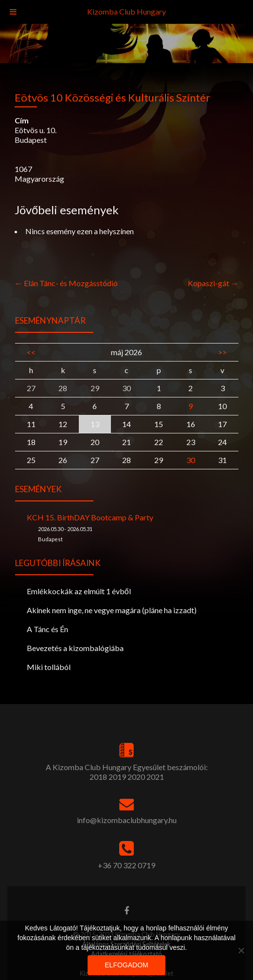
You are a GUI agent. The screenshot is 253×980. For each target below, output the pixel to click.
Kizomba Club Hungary (126, 11)
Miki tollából (49, 667)
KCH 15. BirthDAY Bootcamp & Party (90, 517)
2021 (155, 777)
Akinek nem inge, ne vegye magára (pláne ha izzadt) (112, 610)
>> (222, 352)
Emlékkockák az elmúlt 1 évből (79, 591)
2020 (136, 777)
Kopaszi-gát (213, 283)
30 (191, 460)
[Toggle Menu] (13, 12)
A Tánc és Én (47, 629)
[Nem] (241, 950)
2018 (98, 777)
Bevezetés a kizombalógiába (75, 648)
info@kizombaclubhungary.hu (127, 820)
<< (31, 352)
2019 (117, 777)
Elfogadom (126, 965)
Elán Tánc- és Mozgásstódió (66, 283)
